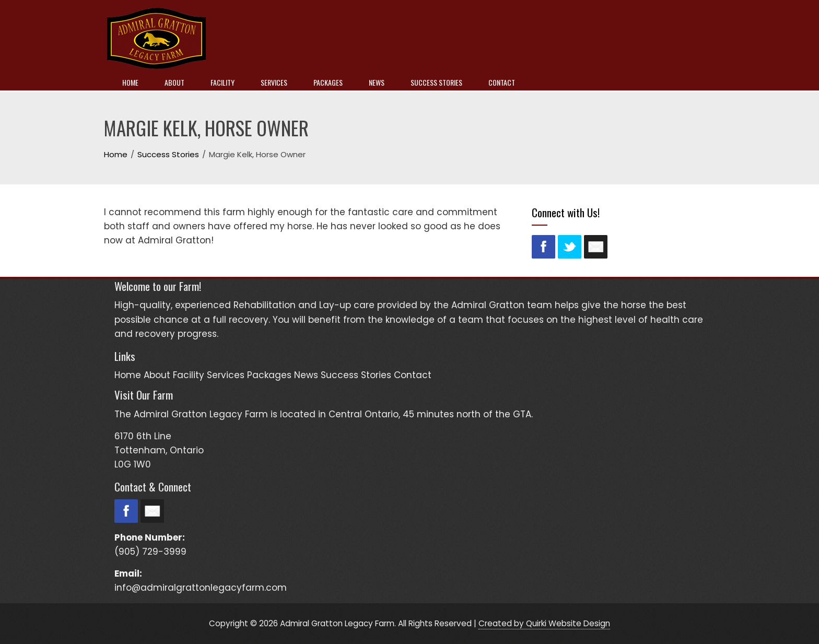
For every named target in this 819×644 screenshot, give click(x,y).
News (377, 82)
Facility (223, 82)
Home (130, 82)
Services (274, 82)
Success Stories (436, 82)
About (174, 82)
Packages (328, 82)
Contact (502, 82)
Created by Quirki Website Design (544, 623)
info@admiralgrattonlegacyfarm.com (201, 588)
